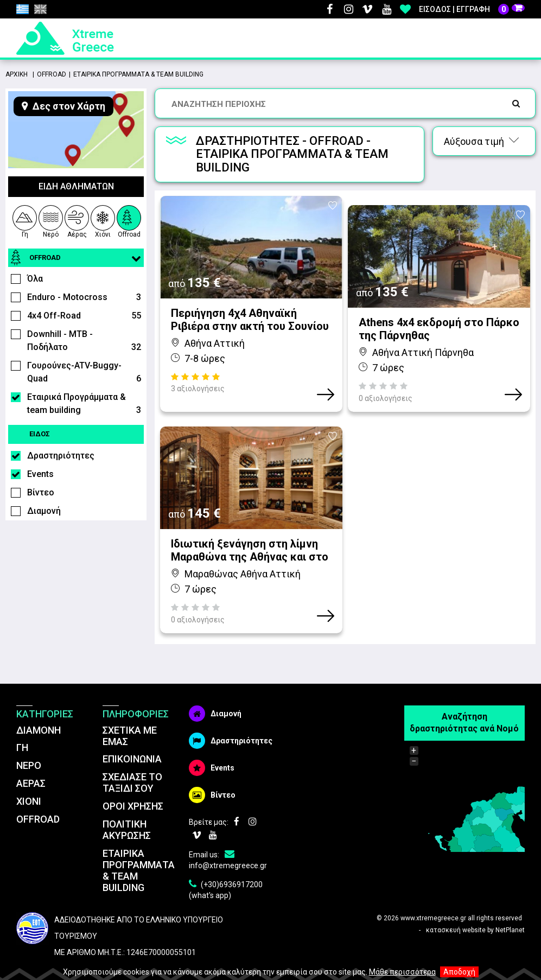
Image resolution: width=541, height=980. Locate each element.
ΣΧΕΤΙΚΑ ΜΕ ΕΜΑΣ (130, 717)
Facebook (329, 9)
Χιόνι (103, 220)
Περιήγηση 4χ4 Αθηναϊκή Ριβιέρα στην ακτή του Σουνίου (250, 320)
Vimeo (367, 9)
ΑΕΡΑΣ (31, 764)
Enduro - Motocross (84, 297)
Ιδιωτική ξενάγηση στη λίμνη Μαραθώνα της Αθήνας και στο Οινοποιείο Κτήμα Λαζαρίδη (250, 531)
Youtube (386, 9)
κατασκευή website (456, 912)
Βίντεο (41, 492)
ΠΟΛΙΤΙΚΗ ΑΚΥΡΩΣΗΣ (127, 811)
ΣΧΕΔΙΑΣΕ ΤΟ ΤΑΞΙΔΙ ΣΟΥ (132, 763)
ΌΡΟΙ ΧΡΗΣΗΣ (133, 787)
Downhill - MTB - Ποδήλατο (84, 341)
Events (40, 474)
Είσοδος (435, 9)
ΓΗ (22, 729)
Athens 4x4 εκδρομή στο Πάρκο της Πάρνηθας (439, 320)
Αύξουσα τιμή (481, 141)
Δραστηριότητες (61, 456)
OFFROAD (38, 800)
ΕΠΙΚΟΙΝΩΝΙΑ (132, 740)
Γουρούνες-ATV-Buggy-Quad (84, 373)
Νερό (51, 220)
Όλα (35, 279)
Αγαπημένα (405, 9)
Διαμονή (44, 511)
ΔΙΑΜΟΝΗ (39, 711)
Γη (24, 220)
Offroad (129, 220)
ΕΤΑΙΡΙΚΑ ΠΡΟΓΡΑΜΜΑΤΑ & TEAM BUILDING (139, 851)
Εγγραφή (473, 9)
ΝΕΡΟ (29, 746)
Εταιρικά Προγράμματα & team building (84, 404)
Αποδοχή (459, 972)
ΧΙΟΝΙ (29, 782)
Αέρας (77, 220)
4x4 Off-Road (84, 316)
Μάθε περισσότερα (402, 972)
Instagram (348, 9)
